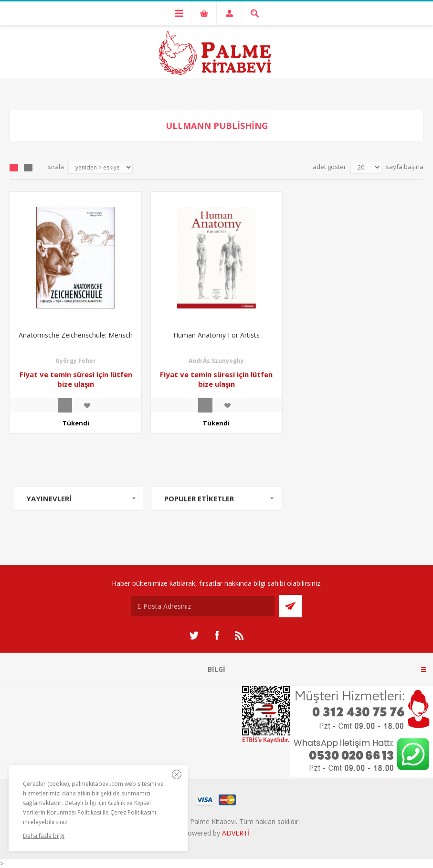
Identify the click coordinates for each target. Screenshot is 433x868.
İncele (65, 405)
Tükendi (76, 423)
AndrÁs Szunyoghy (216, 361)
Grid (14, 168)
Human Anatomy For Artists (216, 335)
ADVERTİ (236, 833)
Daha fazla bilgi (44, 836)
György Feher (76, 361)
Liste (28, 168)
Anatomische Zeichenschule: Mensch (76, 335)
